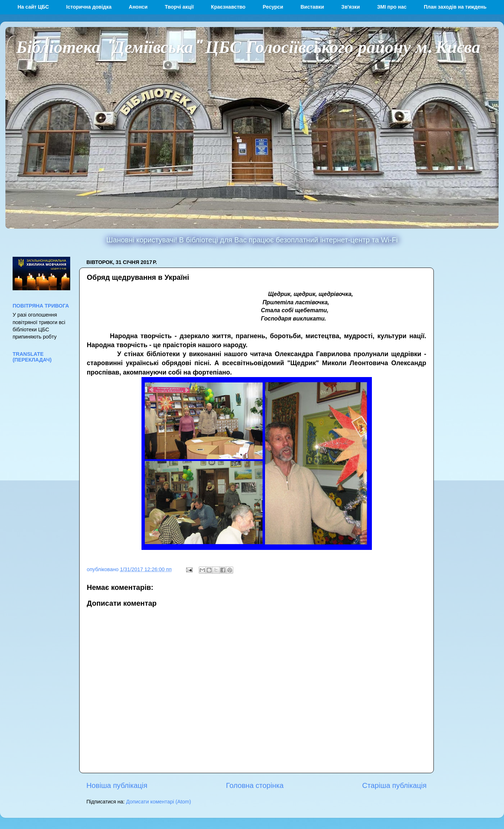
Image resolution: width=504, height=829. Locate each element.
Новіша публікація (117, 785)
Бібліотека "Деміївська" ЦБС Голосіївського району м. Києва (248, 46)
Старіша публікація (394, 785)
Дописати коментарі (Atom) (158, 802)
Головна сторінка (255, 785)
